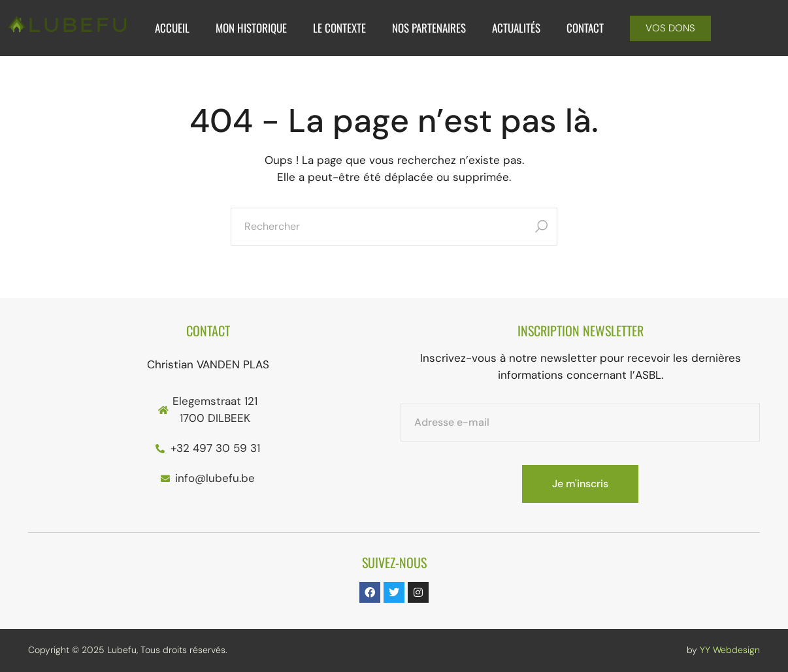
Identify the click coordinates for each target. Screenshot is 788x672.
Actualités (516, 28)
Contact (585, 28)
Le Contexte (339, 28)
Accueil (172, 28)
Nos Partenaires (429, 28)
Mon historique (251, 28)
